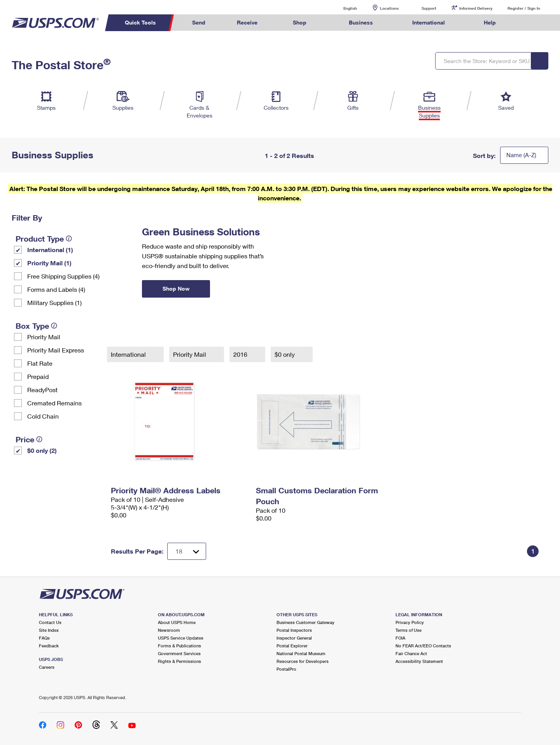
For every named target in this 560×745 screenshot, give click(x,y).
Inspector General (294, 638)
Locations (389, 8)
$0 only (285, 354)
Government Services (179, 653)
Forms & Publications (179, 646)
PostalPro (286, 669)
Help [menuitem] (490, 22)
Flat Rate (40, 363)
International (129, 354)
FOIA (400, 638)
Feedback (49, 646)
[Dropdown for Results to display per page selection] (187, 551)
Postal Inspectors (294, 630)
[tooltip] (69, 238)
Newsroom (169, 630)
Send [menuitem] (199, 22)
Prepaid (38, 376)
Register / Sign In (524, 8)
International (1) (50, 250)
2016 (241, 354)
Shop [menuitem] (300, 22)
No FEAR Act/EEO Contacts (423, 646)
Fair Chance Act (411, 653)
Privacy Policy (410, 622)
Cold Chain (43, 416)
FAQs (44, 638)
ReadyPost (42, 390)
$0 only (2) (42, 450)
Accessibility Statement (419, 661)
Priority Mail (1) (49, 263)
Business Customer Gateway (305, 622)
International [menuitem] (429, 22)
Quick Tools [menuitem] (140, 22)
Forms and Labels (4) (56, 289)
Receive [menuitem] (247, 22)
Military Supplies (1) (54, 302)
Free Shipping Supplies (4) (63, 276)
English (342, 8)
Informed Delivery (476, 8)
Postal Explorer (292, 646)
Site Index (49, 630)
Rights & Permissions (179, 661)
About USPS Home (177, 622)
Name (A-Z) (521, 155)
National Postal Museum (301, 653)
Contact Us (50, 622)
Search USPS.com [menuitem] (527, 23)
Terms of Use (409, 630)
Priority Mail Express (56, 350)
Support (429, 8)
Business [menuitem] (361, 22)
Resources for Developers (303, 661)
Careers (47, 667)
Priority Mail (44, 337)
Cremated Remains (54, 403)
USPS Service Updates (181, 638)
